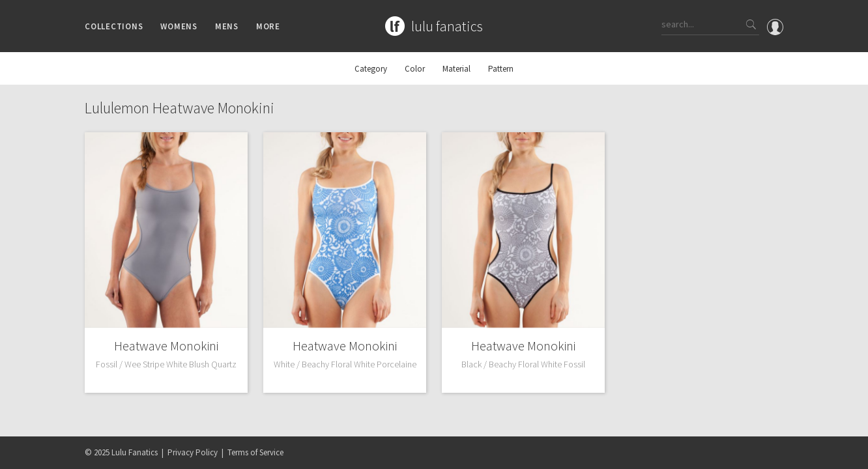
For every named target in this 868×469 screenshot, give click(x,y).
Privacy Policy (193, 452)
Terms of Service (255, 452)
